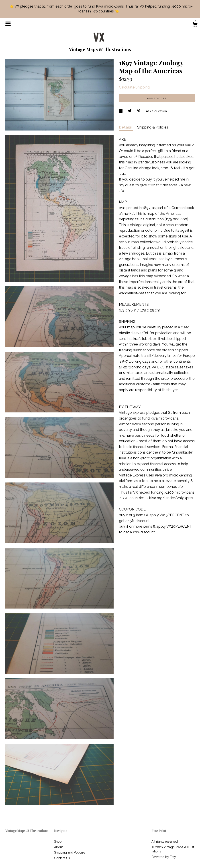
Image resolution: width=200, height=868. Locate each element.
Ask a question (156, 111)
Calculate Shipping (134, 87)
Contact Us (62, 858)
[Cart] (195, 25)
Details (126, 127)
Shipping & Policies (153, 127)
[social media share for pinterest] (139, 111)
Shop (58, 842)
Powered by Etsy (164, 857)
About (58, 847)
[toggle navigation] (8, 24)
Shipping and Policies (70, 852)
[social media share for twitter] (130, 111)
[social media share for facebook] (121, 111)
